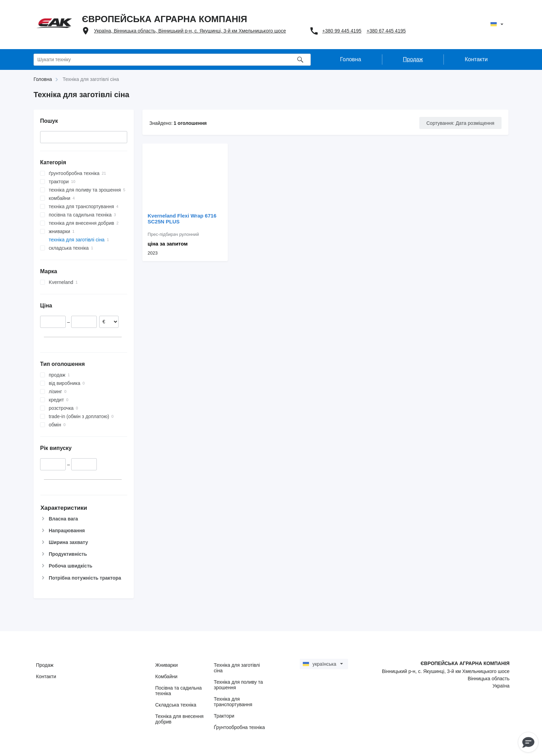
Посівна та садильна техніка (179, 691)
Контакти (46, 676)
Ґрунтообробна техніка (240, 727)
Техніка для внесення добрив (179, 719)
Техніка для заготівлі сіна (237, 668)
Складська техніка (176, 705)
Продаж (45, 665)
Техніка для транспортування (233, 702)
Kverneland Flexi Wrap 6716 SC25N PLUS (182, 219)
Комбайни (166, 676)
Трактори (224, 716)
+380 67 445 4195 (386, 31)
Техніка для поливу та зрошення (239, 685)
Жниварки (166, 665)
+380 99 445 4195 (342, 31)
